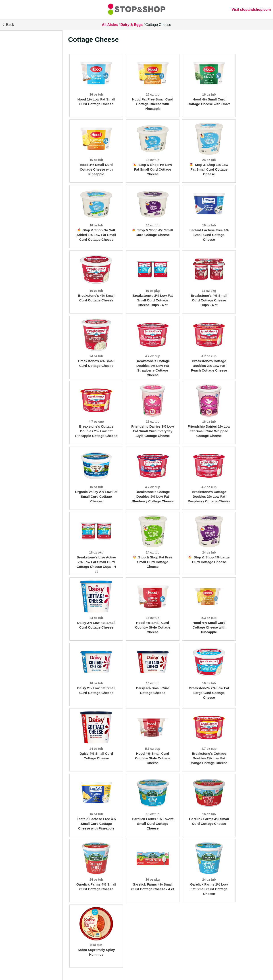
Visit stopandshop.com (251, 9)
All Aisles (110, 25)
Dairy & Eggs (132, 25)
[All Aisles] (137, 10)
